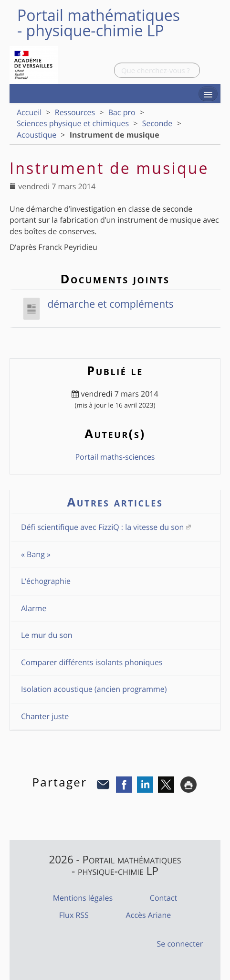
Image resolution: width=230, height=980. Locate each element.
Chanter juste (45, 716)
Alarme (34, 608)
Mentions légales (83, 898)
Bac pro (122, 112)
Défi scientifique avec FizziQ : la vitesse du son (102, 527)
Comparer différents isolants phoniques (92, 662)
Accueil (29, 112)
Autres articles (115, 502)
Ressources (75, 112)
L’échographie (46, 581)
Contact (163, 898)
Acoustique (37, 135)
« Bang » (36, 554)
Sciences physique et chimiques (73, 123)
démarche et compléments (97, 304)
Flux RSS (74, 915)
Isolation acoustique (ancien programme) (94, 689)
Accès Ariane (149, 915)
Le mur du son (47, 635)
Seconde (157, 123)
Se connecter (180, 944)
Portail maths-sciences (115, 457)
